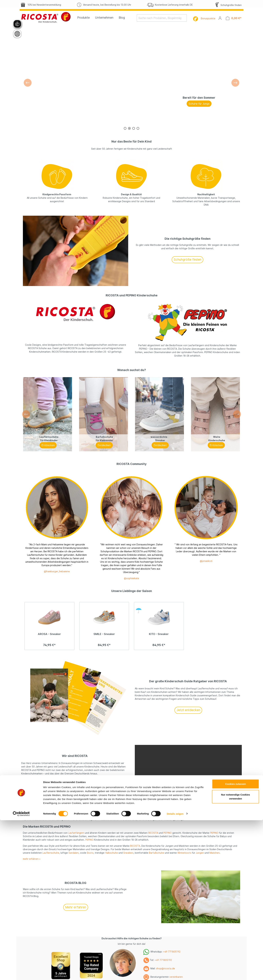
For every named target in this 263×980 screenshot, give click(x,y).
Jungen (219, 813)
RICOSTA (153, 833)
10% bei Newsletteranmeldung (40, 5)
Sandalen (74, 853)
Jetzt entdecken (188, 710)
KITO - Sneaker (159, 634)
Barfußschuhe (157, 853)
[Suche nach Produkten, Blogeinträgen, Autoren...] (160, 18)
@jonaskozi (206, 561)
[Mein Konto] (220, 18)
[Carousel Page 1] (125, 128)
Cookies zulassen (236, 579)
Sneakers (128, 853)
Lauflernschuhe (51, 853)
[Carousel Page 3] (134, 128)
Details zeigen (175, 609)
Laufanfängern (76, 833)
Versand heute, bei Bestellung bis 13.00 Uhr (103, 5)
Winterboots (184, 853)
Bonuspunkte (208, 18)
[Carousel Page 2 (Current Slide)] (129, 128)
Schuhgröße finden (228, 5)
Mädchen (205, 813)
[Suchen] (185, 18)
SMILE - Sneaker (104, 634)
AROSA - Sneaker (49, 634)
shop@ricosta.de (165, 968)
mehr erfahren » (32, 859)
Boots (90, 853)
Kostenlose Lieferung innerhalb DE (169, 5)
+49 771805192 (172, 952)
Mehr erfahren (75, 785)
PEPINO (168, 833)
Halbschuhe (111, 853)
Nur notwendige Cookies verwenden (236, 592)
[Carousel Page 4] (138, 128)
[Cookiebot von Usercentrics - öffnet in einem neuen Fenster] (21, 609)
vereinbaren (176, 977)
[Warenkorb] (234, 18)
